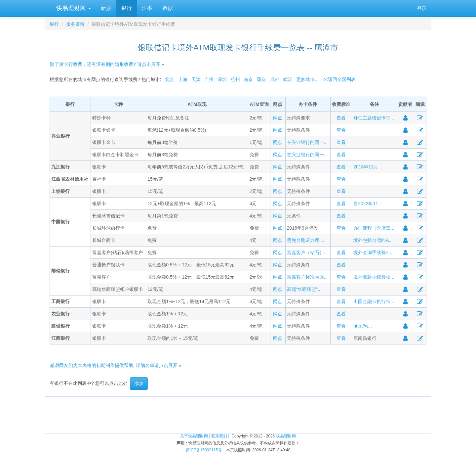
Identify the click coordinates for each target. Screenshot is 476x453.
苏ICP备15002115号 (204, 450)
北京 (170, 79)
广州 (209, 79)
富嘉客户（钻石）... (307, 252)
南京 (248, 79)
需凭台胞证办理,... (306, 240)
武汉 (288, 79)
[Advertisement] (238, 412)
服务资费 (75, 24)
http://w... (363, 326)
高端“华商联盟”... (304, 289)
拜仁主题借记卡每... (374, 118)
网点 (278, 118)
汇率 (147, 8)
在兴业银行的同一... (307, 142)
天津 (196, 79)
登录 (422, 8)
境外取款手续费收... (374, 277)
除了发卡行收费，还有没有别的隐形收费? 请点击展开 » (107, 64)
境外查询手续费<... (373, 252)
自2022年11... (368, 204)
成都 (275, 79)
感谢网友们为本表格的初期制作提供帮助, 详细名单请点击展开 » (116, 365)
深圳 (222, 79)
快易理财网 (73, 8)
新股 (106, 8)
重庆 (261, 79)
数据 (168, 8)
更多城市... (307, 79)
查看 (341, 118)
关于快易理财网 (194, 436)
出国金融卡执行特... (374, 301)
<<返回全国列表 (339, 79)
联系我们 (219, 436)
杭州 (235, 79)
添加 (139, 384)
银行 (127, 8)
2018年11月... (368, 167)
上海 (183, 79)
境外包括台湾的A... (373, 240)
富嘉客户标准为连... (307, 277)
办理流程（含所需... (374, 228)
